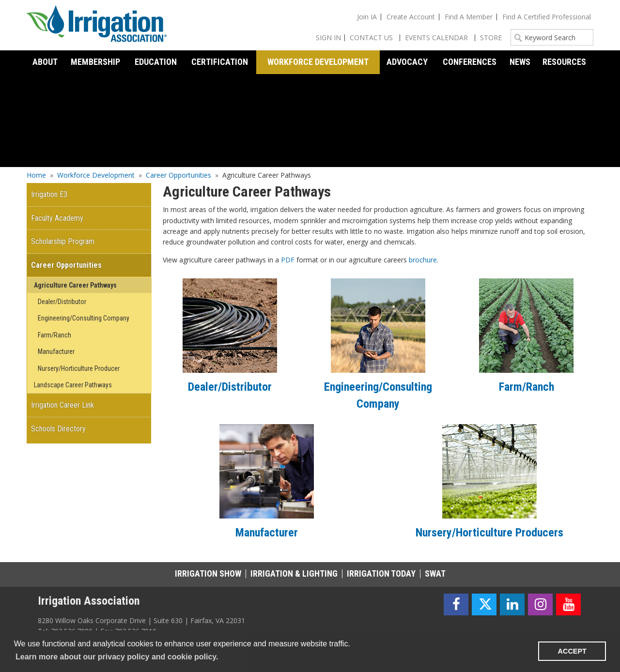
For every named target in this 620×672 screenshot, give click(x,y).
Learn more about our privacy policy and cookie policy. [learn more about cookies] (117, 657)
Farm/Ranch (527, 387)
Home (36, 175)
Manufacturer (267, 533)
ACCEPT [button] (572, 651)
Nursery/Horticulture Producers (489, 533)
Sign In (328, 38)
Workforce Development (96, 175)
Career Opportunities (178, 175)
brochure (423, 260)
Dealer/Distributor (230, 387)
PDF (288, 260)
